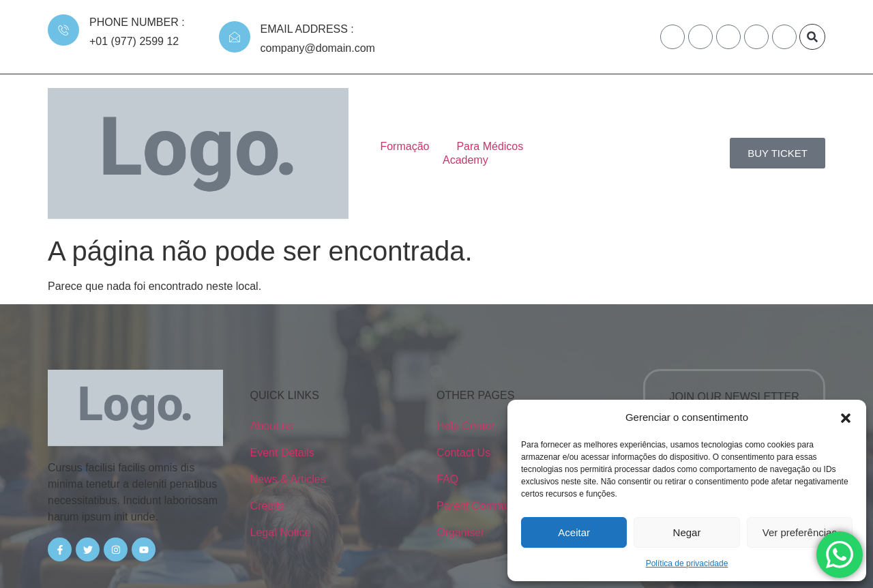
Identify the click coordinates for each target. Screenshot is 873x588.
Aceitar (574, 532)
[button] (846, 417)
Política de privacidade (687, 563)
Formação (375, 120)
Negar (687, 532)
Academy (544, 120)
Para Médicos (460, 120)
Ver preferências (800, 532)
